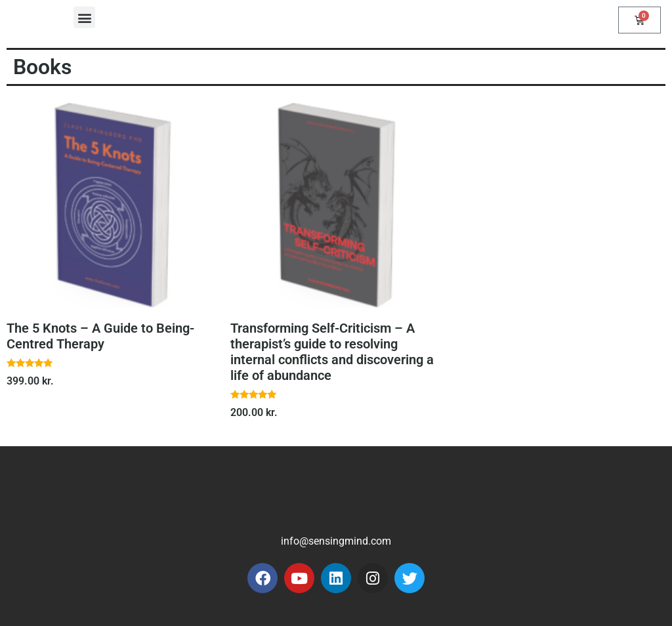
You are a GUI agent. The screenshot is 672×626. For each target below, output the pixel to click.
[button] (84, 17)
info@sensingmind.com (336, 541)
